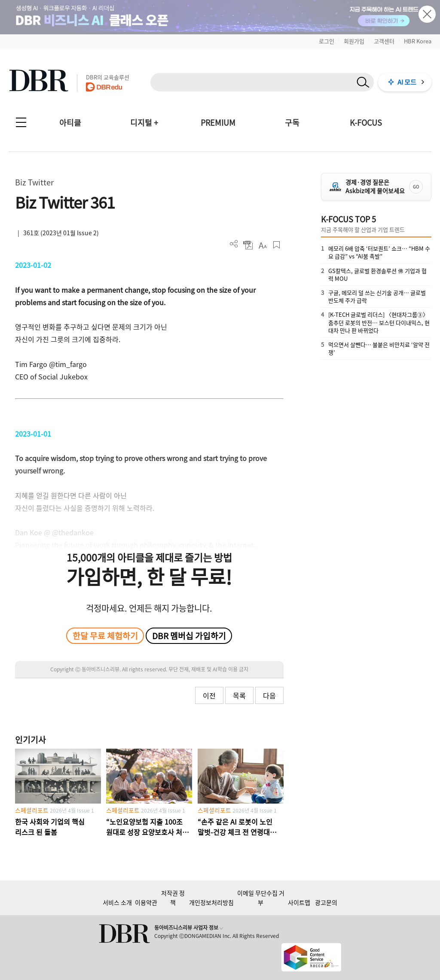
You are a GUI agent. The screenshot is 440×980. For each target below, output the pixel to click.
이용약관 (146, 902)
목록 (239, 695)
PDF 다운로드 (248, 245)
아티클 (70, 123)
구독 (292, 123)
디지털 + (144, 123)
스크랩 (277, 245)
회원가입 (354, 41)
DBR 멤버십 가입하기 (189, 636)
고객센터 (384, 41)
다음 (269, 695)
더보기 (234, 244)
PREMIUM (218, 123)
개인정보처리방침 (211, 902)
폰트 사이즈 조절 (262, 245)
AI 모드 (407, 82)
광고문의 (326, 902)
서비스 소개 (117, 902)
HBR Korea (418, 41)
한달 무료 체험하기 (105, 636)
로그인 (327, 41)
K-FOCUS (366, 123)
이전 (209, 695)
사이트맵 (299, 902)
